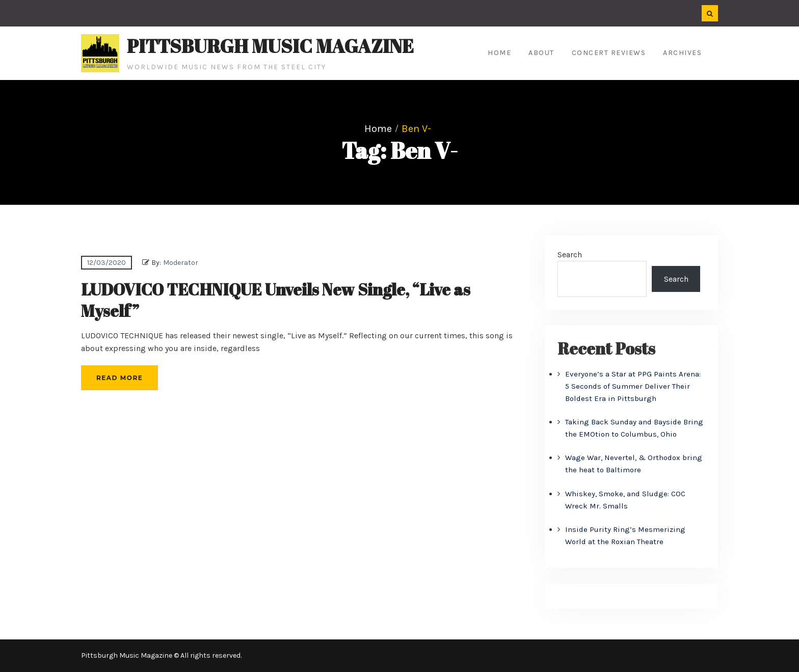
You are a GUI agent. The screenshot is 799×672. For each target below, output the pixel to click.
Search (570, 254)
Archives (682, 53)
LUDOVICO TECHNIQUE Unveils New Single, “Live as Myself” (276, 300)
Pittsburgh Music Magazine (270, 46)
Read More (119, 378)
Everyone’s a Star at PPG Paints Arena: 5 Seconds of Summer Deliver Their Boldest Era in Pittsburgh (633, 386)
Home (499, 53)
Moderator (181, 263)
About (541, 53)
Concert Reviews (609, 53)
